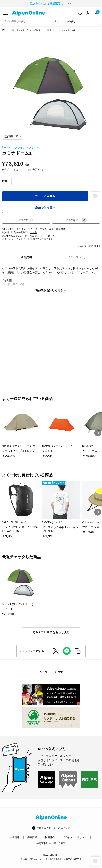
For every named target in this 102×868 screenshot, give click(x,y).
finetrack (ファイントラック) (20, 147)
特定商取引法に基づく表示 (51, 843)
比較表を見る (76, 220)
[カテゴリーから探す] (76, 21)
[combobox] (26, 21)
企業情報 (15, 837)
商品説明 (26, 257)
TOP (4, 30)
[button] (98, 433)
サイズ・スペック (76, 257)
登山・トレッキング (20, 30)
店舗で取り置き (45, 207)
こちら (34, 232)
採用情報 (32, 837)
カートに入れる (45, 196)
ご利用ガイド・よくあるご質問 (53, 828)
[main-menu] (5, 12)
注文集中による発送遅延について (51, 3)
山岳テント (38, 30)
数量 (5, 181)
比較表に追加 (26, 220)
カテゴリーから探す (51, 672)
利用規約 (50, 837)
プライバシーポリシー (75, 837)
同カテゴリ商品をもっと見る (51, 632)
